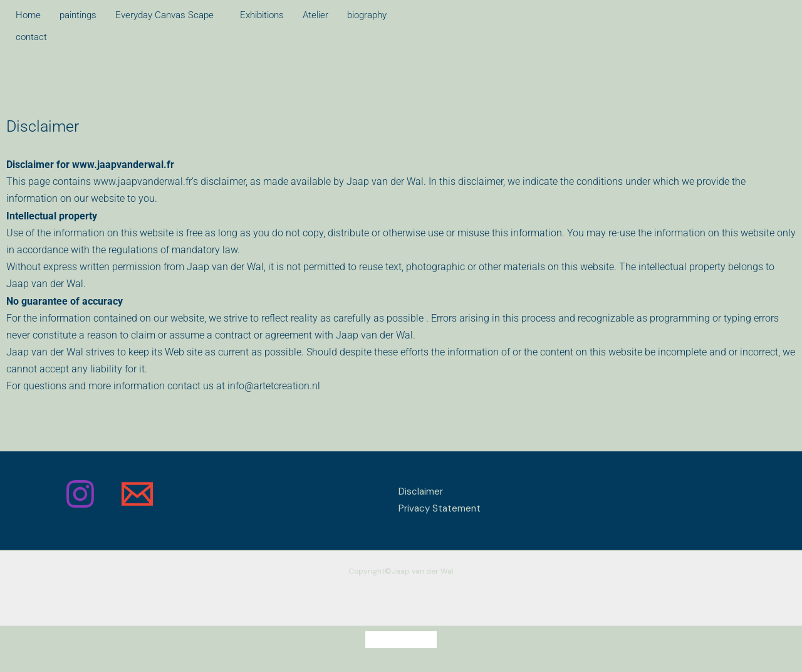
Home (28, 15)
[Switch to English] (425, 640)
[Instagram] (80, 494)
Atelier (315, 15)
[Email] (137, 494)
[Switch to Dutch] (377, 640)
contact (31, 37)
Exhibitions (262, 15)
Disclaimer (421, 491)
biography (367, 15)
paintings (78, 15)
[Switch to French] (401, 640)
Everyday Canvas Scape (164, 15)
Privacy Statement (440, 508)
